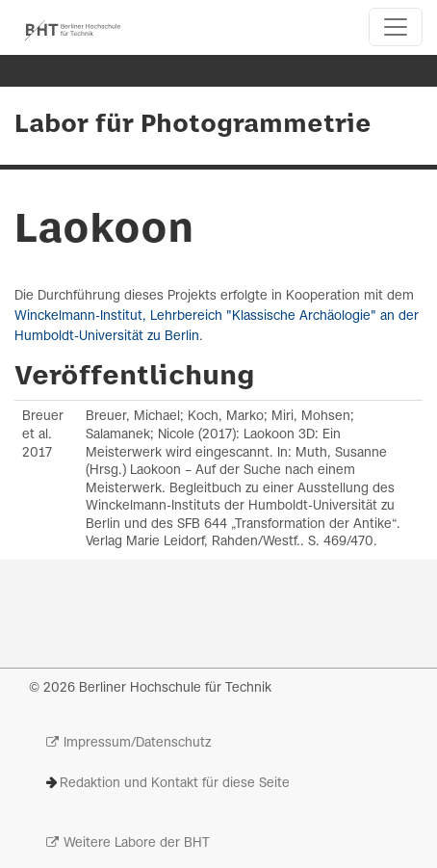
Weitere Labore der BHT (137, 843)
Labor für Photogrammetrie (193, 125)
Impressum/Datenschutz (137, 743)
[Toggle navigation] (396, 27)
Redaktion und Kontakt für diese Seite (175, 784)
